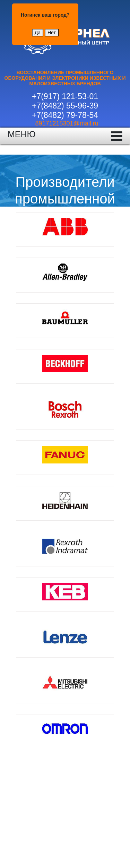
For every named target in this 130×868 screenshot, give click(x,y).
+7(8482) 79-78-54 (65, 115)
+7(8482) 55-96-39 (65, 106)
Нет (52, 33)
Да (38, 33)
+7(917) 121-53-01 (65, 96)
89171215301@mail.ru (67, 123)
